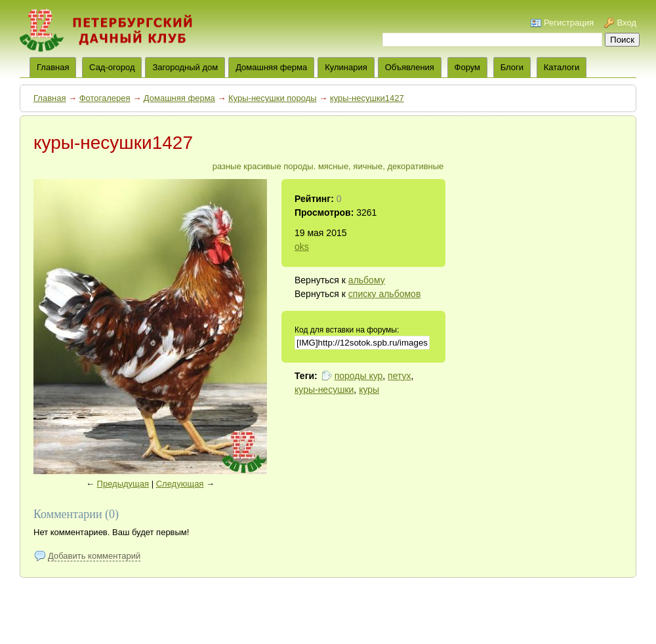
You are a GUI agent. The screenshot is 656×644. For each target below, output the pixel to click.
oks (302, 247)
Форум (468, 67)
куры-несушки (324, 390)
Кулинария (346, 67)
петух (399, 376)
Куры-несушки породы (273, 98)
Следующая (180, 484)
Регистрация (569, 23)
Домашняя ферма (271, 67)
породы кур (359, 376)
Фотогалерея (105, 98)
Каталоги (562, 67)
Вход (627, 23)
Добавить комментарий (94, 556)
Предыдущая (123, 484)
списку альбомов (384, 294)
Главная (50, 98)
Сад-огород (112, 67)
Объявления (410, 67)
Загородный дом (185, 67)
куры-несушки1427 (367, 98)
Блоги (512, 67)
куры (369, 390)
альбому (367, 280)
